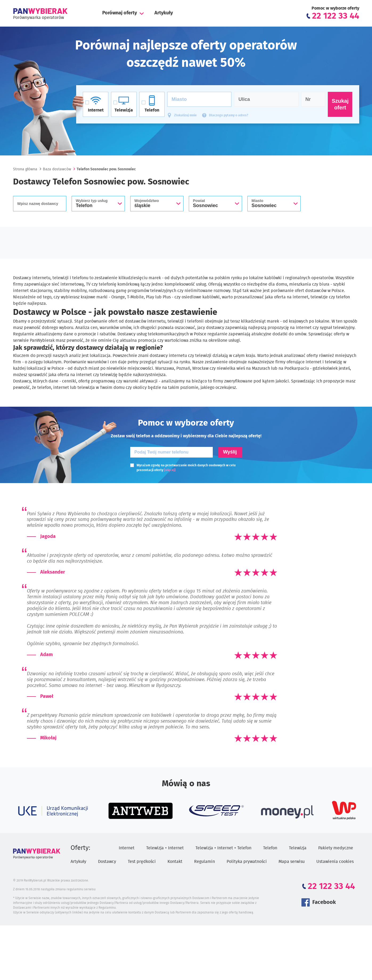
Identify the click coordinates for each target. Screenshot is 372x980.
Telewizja (298, 848)
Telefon (270, 848)
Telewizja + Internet (165, 848)
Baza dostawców (57, 169)
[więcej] (170, 470)
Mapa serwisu (292, 862)
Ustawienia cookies (335, 862)
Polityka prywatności (247, 862)
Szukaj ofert (340, 104)
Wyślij (230, 452)
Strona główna (25, 169)
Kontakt (175, 862)
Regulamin (205, 862)
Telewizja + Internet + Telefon (223, 848)
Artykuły (164, 13)
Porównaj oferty (120, 13)
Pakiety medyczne (336, 848)
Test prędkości (142, 862)
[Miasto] (199, 99)
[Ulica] (266, 99)
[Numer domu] (313, 99)
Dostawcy (107, 862)
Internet (127, 848)
